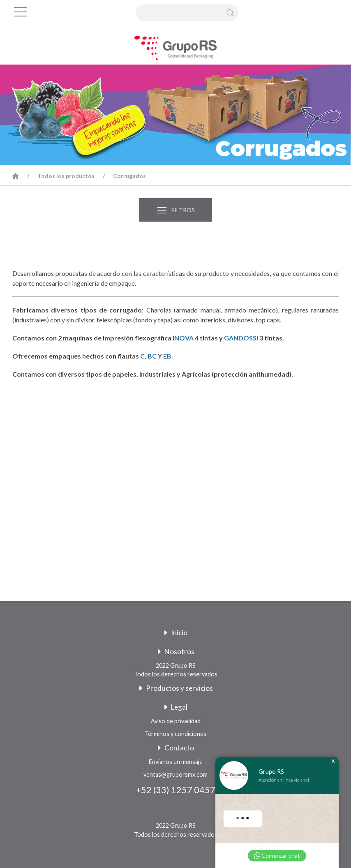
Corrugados (129, 176)
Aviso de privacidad (176, 721)
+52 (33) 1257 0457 (176, 790)
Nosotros (176, 652)
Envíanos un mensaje (176, 762)
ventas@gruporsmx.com (175, 774)
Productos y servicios (176, 688)
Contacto (175, 748)
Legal (175, 707)
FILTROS (175, 211)
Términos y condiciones (175, 734)
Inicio (175, 633)
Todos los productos (66, 176)
